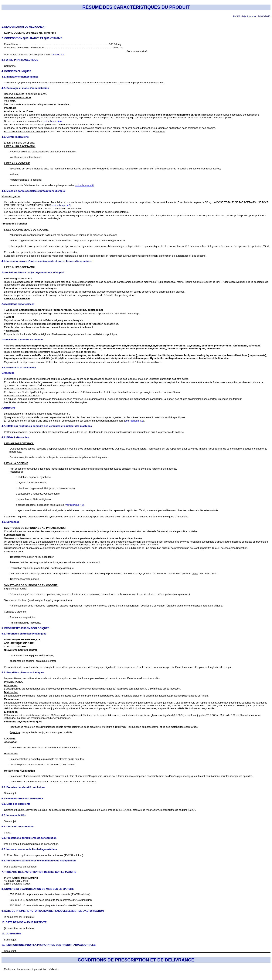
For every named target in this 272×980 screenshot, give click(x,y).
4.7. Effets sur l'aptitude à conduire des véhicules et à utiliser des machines (47, 426)
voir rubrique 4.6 (84, 185)
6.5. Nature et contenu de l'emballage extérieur (29, 849)
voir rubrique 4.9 (61, 205)
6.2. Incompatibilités (14, 815)
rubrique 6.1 (58, 55)
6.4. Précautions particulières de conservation (29, 838)
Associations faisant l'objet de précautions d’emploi (33, 272)
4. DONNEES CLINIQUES (16, 71)
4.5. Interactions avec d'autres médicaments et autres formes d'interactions (47, 261)
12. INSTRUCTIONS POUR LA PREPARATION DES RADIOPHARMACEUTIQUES (49, 945)
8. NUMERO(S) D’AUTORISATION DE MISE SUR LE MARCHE (38, 889)
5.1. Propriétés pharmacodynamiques (24, 634)
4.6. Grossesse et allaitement (19, 368)
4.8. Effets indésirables (15, 437)
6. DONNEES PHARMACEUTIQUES (22, 799)
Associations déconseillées (18, 304)
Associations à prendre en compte (22, 340)
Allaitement (8, 408)
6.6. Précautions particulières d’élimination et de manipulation (39, 861)
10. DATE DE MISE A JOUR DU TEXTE (24, 922)
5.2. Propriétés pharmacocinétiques (23, 672)
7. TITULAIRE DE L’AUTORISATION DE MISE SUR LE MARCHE (39, 872)
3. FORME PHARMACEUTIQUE (20, 60)
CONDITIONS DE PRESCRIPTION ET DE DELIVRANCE (136, 960)
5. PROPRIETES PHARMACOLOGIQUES (25, 628)
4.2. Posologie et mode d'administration (25, 88)
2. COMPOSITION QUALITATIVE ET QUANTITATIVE (32, 38)
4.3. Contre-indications (15, 137)
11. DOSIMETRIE (11, 934)
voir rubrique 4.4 (52, 121)
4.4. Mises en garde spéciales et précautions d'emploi (34, 191)
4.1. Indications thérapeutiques (20, 77)
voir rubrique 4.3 (134, 421)
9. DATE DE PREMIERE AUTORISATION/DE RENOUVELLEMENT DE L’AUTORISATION (53, 911)
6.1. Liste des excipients (16, 804)
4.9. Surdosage (10, 522)
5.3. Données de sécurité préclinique (23, 787)
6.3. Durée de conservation (18, 827)
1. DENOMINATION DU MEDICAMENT (24, 27)
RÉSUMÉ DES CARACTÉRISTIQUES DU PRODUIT (136, 7)
